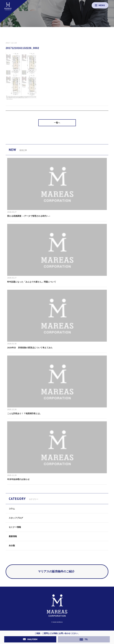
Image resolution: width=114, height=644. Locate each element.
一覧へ (57, 123)
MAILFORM (30, 639)
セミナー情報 (15, 527)
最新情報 (13, 536)
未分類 (12, 546)
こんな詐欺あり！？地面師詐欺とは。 (24, 413)
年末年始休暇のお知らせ (18, 479)
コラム (12, 509)
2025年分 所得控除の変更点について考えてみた (30, 348)
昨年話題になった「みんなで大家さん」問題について (32, 282)
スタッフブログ (16, 518)
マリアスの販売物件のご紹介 (56, 571)
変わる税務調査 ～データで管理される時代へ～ (29, 216)
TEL (84, 639)
